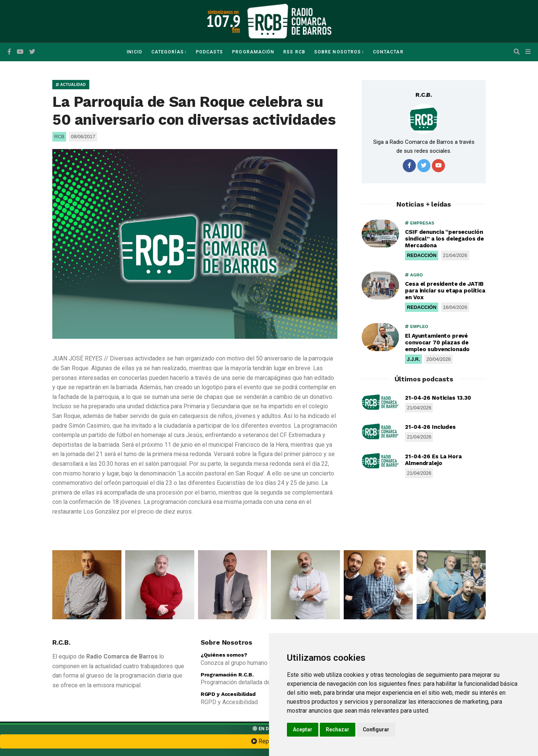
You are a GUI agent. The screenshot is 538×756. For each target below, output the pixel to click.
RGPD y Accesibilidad (228, 694)
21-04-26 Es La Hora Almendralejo (433, 460)
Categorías (168, 52)
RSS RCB (294, 52)
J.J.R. (413, 359)
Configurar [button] (376, 729)
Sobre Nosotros (338, 52)
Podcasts (210, 52)
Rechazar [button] (338, 729)
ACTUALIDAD (71, 85)
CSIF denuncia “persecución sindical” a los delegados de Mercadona (444, 239)
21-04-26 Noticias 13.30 (438, 398)
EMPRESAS (420, 223)
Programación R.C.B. (227, 675)
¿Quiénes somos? (224, 655)
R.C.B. (424, 95)
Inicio (134, 52)
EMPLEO (417, 326)
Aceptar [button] (303, 729)
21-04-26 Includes (430, 427)
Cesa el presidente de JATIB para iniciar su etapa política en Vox (445, 291)
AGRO (414, 275)
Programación (253, 52)
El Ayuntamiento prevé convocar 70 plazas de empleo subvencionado (437, 343)
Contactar (388, 52)
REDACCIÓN (422, 255)
